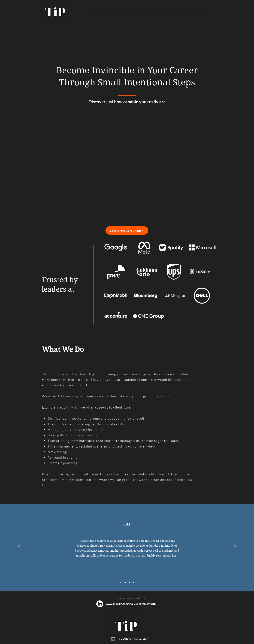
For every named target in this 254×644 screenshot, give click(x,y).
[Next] (235, 548)
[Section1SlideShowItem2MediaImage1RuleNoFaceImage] (125, 582)
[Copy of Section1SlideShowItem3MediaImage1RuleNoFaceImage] (133, 582)
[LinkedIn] (100, 604)
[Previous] (19, 548)
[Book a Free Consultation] (127, 230)
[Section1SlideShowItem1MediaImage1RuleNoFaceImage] (121, 583)
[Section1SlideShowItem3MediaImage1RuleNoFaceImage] (129, 582)
